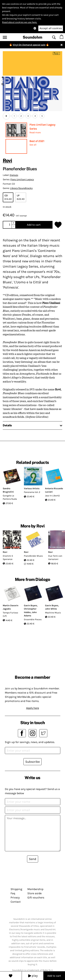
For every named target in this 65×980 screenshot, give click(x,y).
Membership (35, 889)
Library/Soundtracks (21, 188)
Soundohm (32, 37)
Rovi (7, 160)
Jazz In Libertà (52, 496)
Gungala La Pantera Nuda (10, 497)
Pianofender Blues (33, 556)
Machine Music (53, 613)
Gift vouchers (36, 897)
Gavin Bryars (31, 605)
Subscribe (32, 762)
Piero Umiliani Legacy (22, 179)
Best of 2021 (37, 141)
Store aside (34, 893)
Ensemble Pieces (33, 619)
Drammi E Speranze (8, 558)
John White (51, 609)
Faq (13, 893)
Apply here (33, 708)
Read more (35, 132)
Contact (16, 902)
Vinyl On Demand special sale (29, 45)
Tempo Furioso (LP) (10, 614)
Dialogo (14, 175)
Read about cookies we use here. (20, 22)
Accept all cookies (51, 28)
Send (33, 859)
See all (33, 145)
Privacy (15, 897)
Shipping (16, 889)
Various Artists (32, 488)
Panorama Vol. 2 (32, 492)
